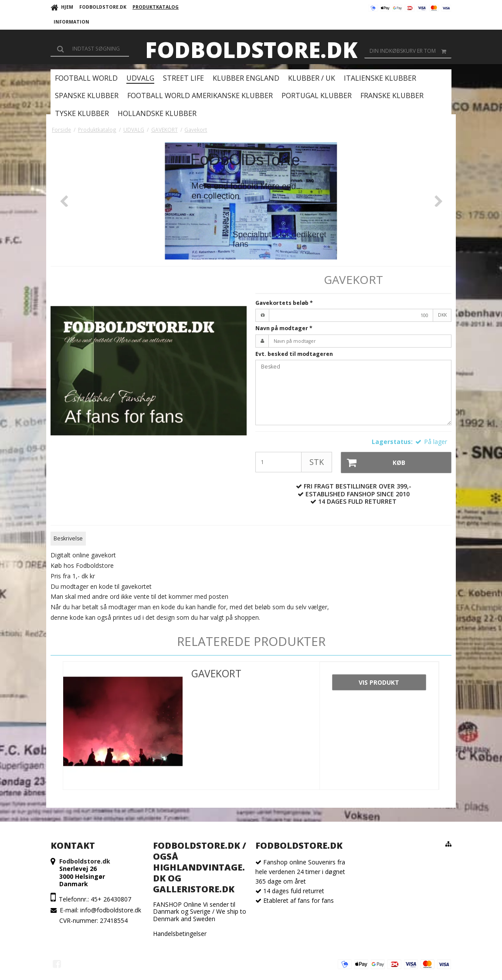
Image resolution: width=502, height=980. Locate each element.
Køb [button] (373, 463)
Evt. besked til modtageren (294, 354)
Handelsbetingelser (180, 934)
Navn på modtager (284, 328)
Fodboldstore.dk (251, 50)
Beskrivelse (68, 538)
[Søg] (90, 49)
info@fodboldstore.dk (111, 910)
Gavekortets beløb (284, 303)
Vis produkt (379, 682)
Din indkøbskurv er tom (410, 51)
